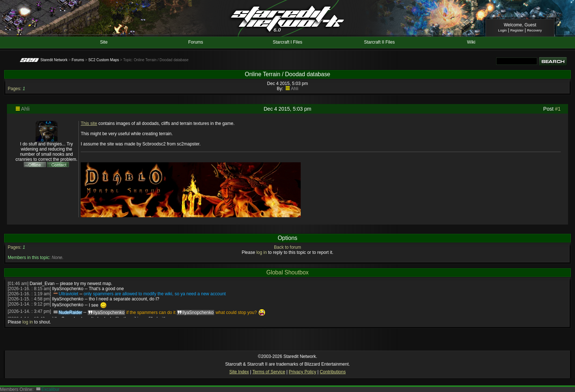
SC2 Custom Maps (104, 60)
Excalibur (50, 389)
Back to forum (287, 247)
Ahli (294, 89)
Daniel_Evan (42, 284)
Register (517, 30)
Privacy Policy (302, 372)
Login (502, 30)
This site (89, 123)
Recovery (534, 30)
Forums (196, 42)
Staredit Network (54, 60)
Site (104, 42)
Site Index (239, 372)
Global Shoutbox (287, 272)
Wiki (471, 42)
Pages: (14, 89)
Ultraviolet (68, 294)
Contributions (333, 372)
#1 (558, 109)
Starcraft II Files (379, 42)
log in (262, 252)
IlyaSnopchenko (68, 289)
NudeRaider (70, 313)
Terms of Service (269, 372)
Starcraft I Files (288, 42)
